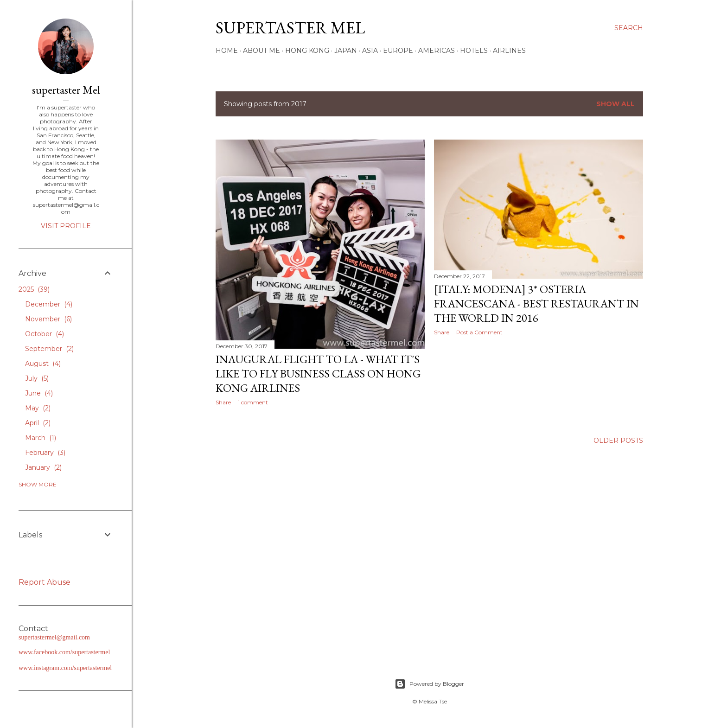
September (49, 349)
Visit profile (66, 226)
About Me (261, 51)
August (43, 364)
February (45, 453)
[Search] (629, 28)
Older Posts (618, 441)
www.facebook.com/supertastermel (64, 652)
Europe (398, 51)
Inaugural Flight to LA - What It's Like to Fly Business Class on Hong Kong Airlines (318, 374)
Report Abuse (45, 582)
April (38, 423)
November (48, 319)
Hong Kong (307, 51)
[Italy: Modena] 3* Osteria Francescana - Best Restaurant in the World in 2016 (536, 303)
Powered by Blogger (429, 684)
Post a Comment (479, 332)
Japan (346, 51)
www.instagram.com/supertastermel (65, 668)
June (39, 393)
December (49, 304)
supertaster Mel (290, 28)
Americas (437, 51)
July (37, 378)
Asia (370, 51)
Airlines (509, 51)
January (43, 467)
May (38, 408)
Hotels (474, 51)
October (45, 334)
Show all (615, 104)
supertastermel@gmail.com (54, 637)
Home (227, 51)
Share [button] (223, 402)
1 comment (253, 402)
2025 (34, 289)
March (41, 438)
